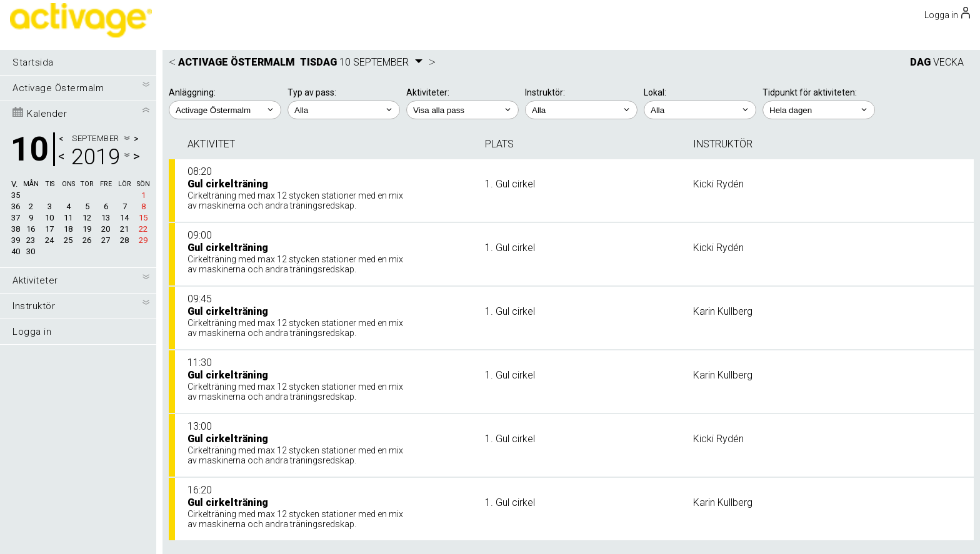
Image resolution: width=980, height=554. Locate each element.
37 (16, 218)
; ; (344, 110)
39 (16, 240)
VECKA (948, 62)
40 (16, 251)
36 (16, 206)
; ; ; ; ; (581, 110)
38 (16, 229)
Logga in (32, 332)
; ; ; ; (462, 110)
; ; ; (700, 110)
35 (16, 195)
